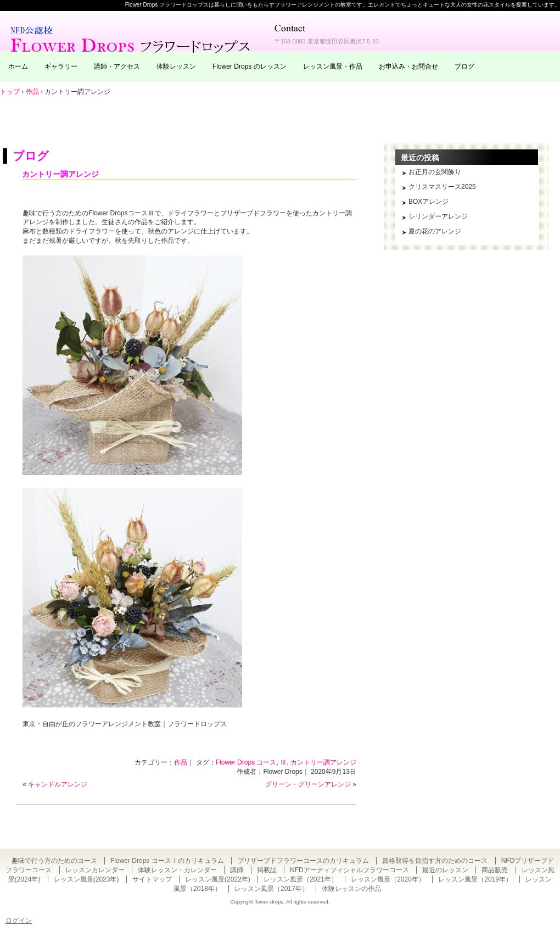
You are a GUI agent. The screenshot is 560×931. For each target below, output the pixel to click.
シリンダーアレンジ (438, 216)
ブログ (464, 66)
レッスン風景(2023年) (86, 879)
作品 (181, 762)
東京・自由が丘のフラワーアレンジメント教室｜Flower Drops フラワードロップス (132, 38)
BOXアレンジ (429, 202)
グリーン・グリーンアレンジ (308, 784)
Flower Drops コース (246, 762)
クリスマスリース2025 (442, 187)
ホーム (18, 66)
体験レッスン (176, 66)
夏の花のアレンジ (435, 231)
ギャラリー (61, 66)
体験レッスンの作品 (351, 889)
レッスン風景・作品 (333, 66)
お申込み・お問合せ (408, 66)
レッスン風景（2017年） (271, 889)
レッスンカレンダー (95, 870)
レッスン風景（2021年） (301, 879)
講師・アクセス (117, 66)
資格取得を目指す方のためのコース (435, 861)
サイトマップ (152, 879)
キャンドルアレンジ (58, 784)
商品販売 (495, 870)
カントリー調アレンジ (60, 174)
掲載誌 (267, 870)
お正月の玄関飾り (435, 172)
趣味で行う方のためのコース (54, 861)
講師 (237, 870)
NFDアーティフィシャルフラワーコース (349, 870)
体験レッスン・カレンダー (177, 870)
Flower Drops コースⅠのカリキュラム (167, 861)
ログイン (19, 921)
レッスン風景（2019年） (475, 879)
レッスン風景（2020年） (388, 879)
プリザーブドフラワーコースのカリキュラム (303, 861)
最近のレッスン (445, 870)
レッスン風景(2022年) (218, 879)
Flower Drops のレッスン (250, 66)
